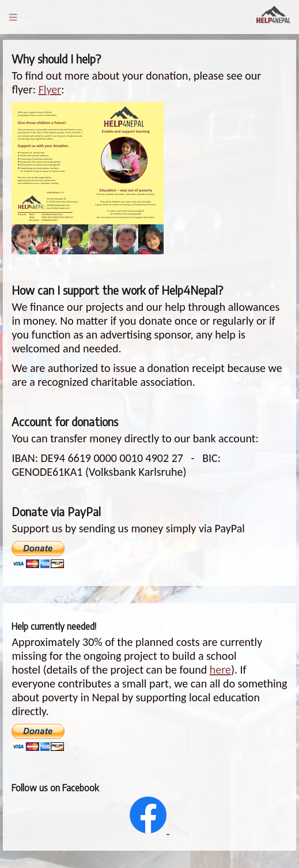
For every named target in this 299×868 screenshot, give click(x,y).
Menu (13, 17)
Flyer (50, 89)
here (220, 670)
